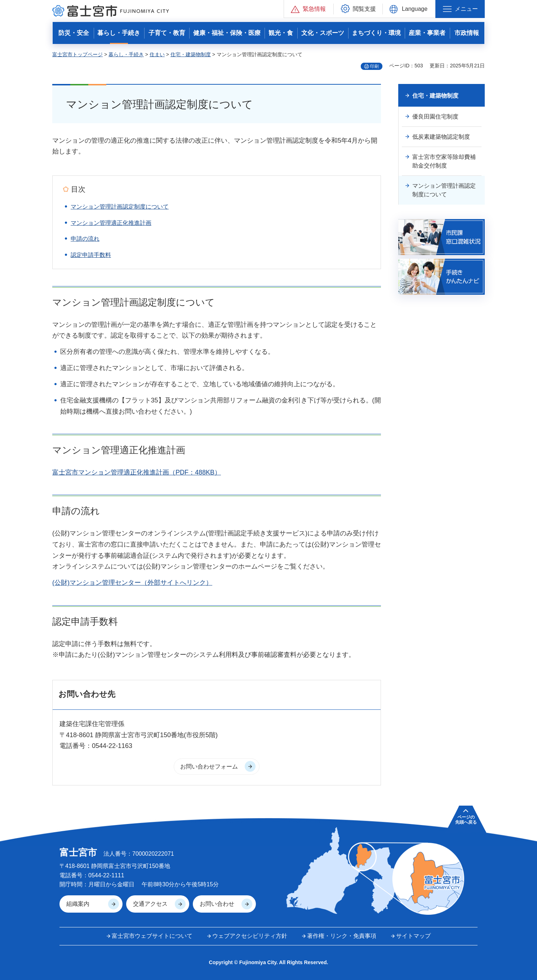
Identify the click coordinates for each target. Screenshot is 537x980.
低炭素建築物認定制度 (441, 137)
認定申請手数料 (91, 255)
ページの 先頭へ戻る (466, 820)
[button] (309, 9)
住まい (157, 54)
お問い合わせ (217, 904)
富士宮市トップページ (77, 54)
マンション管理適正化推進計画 (111, 223)
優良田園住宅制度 (435, 117)
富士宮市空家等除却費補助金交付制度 (444, 161)
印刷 (374, 66)
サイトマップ (413, 936)
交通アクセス (150, 904)
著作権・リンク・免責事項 (342, 936)
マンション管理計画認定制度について (120, 207)
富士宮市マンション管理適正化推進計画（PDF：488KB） (137, 472)
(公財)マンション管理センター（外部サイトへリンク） (132, 583)
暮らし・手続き (126, 54)
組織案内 (78, 904)
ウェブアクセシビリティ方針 (250, 936)
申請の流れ (85, 239)
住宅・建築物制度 (191, 54)
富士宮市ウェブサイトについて (152, 936)
